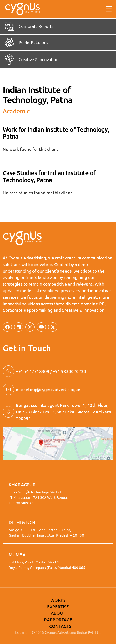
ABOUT (58, 613)
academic (16, 111)
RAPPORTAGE (58, 619)
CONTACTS (60, 626)
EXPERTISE (58, 606)
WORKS (58, 600)
